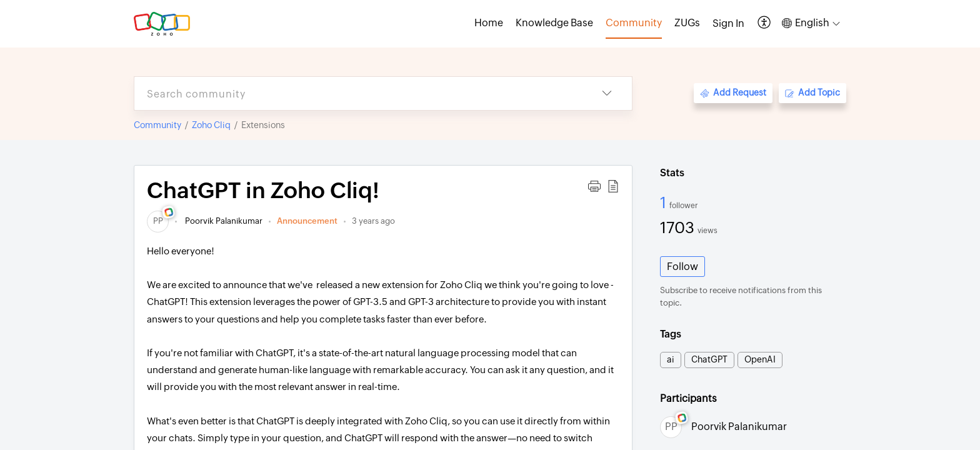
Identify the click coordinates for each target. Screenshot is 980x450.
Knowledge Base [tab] (554, 23)
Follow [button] (682, 267)
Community (157, 125)
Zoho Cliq (211, 125)
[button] (765, 23)
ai (671, 359)
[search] (358, 93)
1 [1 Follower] (665, 202)
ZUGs (687, 23)
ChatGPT (709, 359)
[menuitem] (728, 24)
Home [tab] (489, 23)
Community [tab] (634, 23)
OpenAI (760, 359)
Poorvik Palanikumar (223, 221)
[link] (158, 221)
